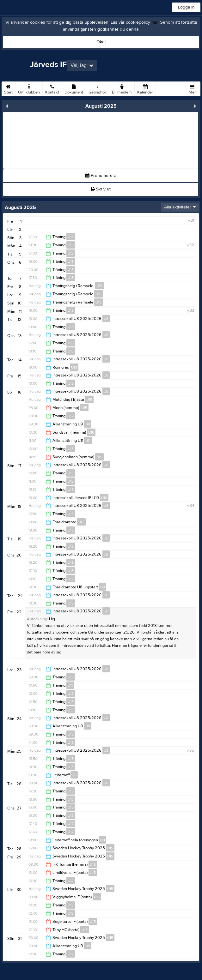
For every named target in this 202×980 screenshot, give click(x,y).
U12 (71, 253)
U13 (71, 351)
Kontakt (52, 88)
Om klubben (29, 88)
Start (8, 88)
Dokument (74, 88)
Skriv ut (101, 189)
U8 (106, 319)
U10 (104, 498)
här (154, 22)
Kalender (145, 88)
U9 (88, 424)
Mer (192, 88)
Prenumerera (101, 176)
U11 (88, 441)
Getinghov (98, 88)
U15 (71, 237)
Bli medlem (122, 88)
